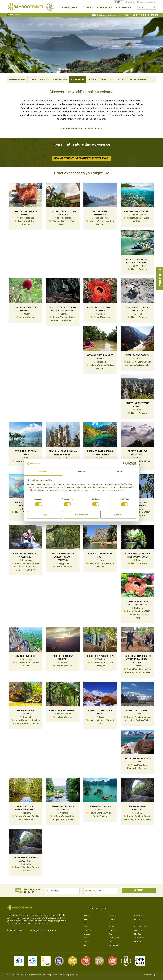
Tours (33, 80)
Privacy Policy (75, 975)
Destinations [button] (69, 8)
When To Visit (60, 80)
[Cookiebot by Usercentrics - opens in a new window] (125, 463)
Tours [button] (87, 8)
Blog (141, 2)
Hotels (92, 80)
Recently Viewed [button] (15, 15)
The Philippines (17, 80)
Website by (150, 975)
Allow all (118, 515)
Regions (45, 80)
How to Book (124, 8)
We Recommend (138, 80)
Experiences (104, 8)
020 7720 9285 (135, 15)
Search (154, 7)
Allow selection (81, 515)
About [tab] (120, 472)
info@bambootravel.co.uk (108, 15)
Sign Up (139, 890)
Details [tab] (81, 472)
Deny (45, 515)
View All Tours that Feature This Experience (81, 158)
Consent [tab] (43, 472)
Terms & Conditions (60, 975)
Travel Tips (106, 80)
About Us (132, 2)
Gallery (121, 80)
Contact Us (152, 2)
